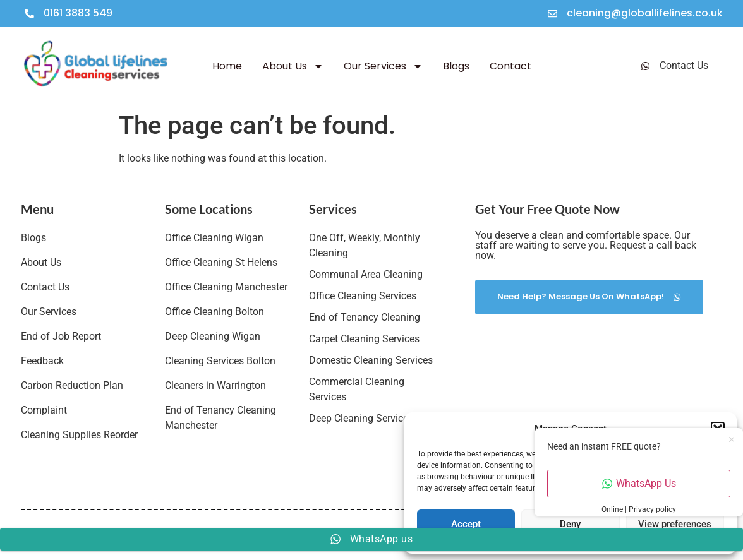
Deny (570, 524)
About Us (293, 66)
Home (227, 66)
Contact (510, 66)
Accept (466, 524)
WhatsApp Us (639, 483)
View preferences (675, 524)
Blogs (456, 66)
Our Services (383, 66)
